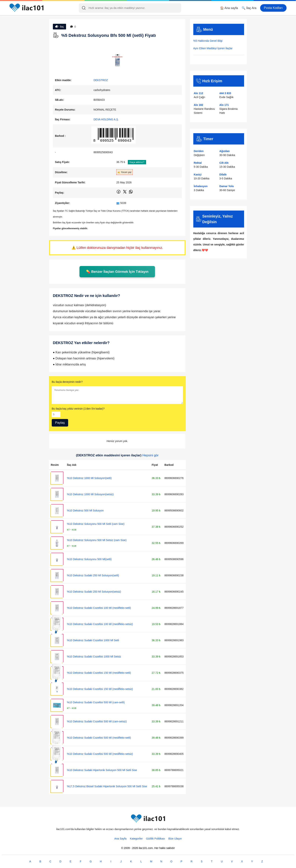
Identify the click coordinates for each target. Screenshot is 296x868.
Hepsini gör (150, 455)
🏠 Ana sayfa (229, 8)
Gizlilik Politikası (156, 839)
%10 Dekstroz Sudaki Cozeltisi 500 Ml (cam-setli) (96, 702)
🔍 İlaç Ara (249, 8)
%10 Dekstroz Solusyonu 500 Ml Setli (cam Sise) (96, 524)
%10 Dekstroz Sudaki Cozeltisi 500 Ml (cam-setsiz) (97, 721)
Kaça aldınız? (137, 162)
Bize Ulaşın (175, 839)
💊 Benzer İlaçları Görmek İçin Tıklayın (117, 272)
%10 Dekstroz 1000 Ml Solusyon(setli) (89, 478)
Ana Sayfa (120, 839)
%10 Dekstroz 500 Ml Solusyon (85, 510)
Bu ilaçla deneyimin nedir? (67, 382)
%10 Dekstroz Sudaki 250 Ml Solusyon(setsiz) (94, 592)
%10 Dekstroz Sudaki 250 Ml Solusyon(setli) (93, 575)
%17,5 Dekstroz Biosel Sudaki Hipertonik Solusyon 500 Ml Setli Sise (107, 786)
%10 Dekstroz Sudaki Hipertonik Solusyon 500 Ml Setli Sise (102, 770)
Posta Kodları (273, 8)
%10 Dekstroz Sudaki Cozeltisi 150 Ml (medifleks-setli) (99, 673)
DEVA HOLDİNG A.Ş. (106, 119)
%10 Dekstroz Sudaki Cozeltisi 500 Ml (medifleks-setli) (99, 738)
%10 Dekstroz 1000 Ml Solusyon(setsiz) (90, 494)
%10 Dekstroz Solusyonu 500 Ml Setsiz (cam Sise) (97, 540)
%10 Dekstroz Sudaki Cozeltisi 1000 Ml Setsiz (94, 657)
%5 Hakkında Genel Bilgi (208, 41)
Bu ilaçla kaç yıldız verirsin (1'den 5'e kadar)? (78, 409)
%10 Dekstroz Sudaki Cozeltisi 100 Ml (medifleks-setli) (99, 608)
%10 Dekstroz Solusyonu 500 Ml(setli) (89, 559)
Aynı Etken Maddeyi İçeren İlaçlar (213, 48)
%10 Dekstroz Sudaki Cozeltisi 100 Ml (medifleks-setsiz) (100, 624)
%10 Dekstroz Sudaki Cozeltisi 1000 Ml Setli (93, 640)
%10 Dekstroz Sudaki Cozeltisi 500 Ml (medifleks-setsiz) (100, 754)
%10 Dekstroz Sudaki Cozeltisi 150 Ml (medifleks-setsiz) (100, 689)
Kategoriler (136, 839)
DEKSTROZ (101, 80)
